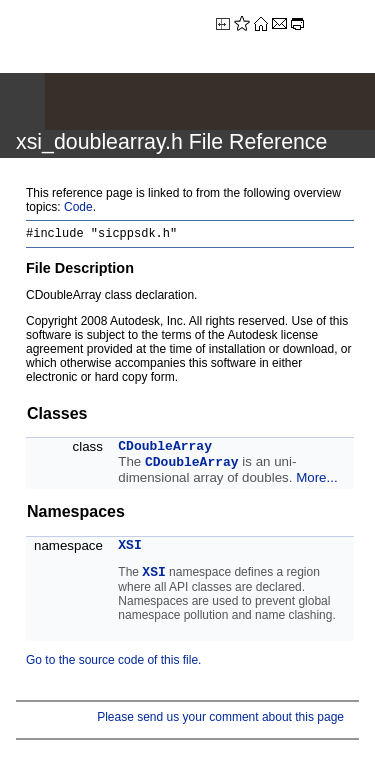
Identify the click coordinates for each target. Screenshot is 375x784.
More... (316, 480)
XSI (129, 548)
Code (78, 207)
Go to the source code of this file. (113, 663)
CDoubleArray (165, 449)
